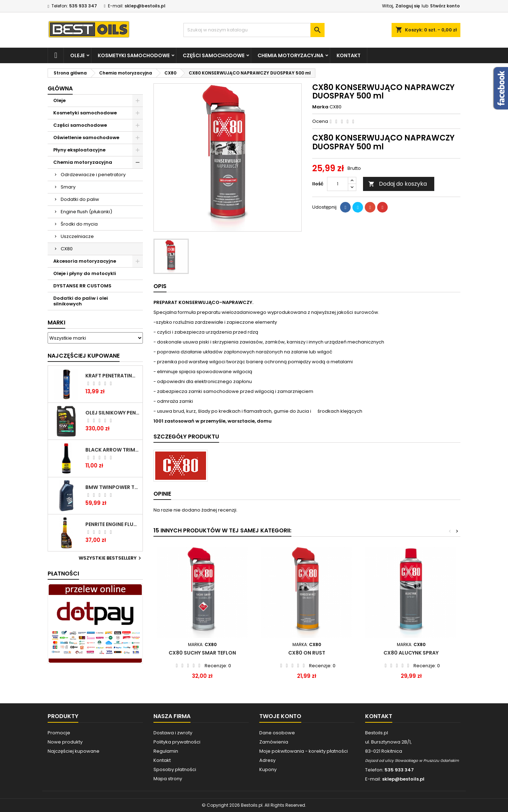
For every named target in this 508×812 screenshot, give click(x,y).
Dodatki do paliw (80, 199)
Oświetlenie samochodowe (86, 138)
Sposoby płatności (175, 769)
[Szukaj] (254, 30)
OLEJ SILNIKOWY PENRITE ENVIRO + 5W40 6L (113, 413)
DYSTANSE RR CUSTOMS (82, 286)
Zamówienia (274, 742)
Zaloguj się (408, 6)
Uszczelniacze (77, 236)
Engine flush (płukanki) (86, 212)
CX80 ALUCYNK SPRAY (411, 653)
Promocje (59, 733)
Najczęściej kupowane (74, 751)
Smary (68, 187)
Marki (56, 323)
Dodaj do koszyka (398, 184)
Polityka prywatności (177, 742)
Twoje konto (280, 716)
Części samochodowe (214, 55)
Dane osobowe (277, 733)
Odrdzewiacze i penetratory (93, 175)
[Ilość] (338, 184)
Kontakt (349, 55)
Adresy (267, 760)
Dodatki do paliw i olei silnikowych (81, 301)
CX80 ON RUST (307, 653)
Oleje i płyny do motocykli (85, 273)
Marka (320, 107)
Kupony (268, 769)
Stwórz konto (445, 6)
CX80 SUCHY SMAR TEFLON (202, 653)
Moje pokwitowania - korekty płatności (304, 751)
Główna (60, 88)
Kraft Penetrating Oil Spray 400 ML (113, 376)
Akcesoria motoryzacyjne (85, 261)
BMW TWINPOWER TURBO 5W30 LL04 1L (113, 487)
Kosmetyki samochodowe (134, 55)
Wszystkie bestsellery (111, 558)
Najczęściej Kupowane (84, 356)
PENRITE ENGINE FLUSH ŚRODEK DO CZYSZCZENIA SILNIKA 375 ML (113, 524)
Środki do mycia (79, 224)
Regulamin (166, 751)
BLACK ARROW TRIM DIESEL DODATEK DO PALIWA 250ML (113, 450)
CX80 (67, 249)
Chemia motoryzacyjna (291, 55)
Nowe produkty (65, 742)
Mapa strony (168, 779)
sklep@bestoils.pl (145, 6)
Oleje (77, 55)
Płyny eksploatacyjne (79, 150)
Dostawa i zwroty (173, 733)
